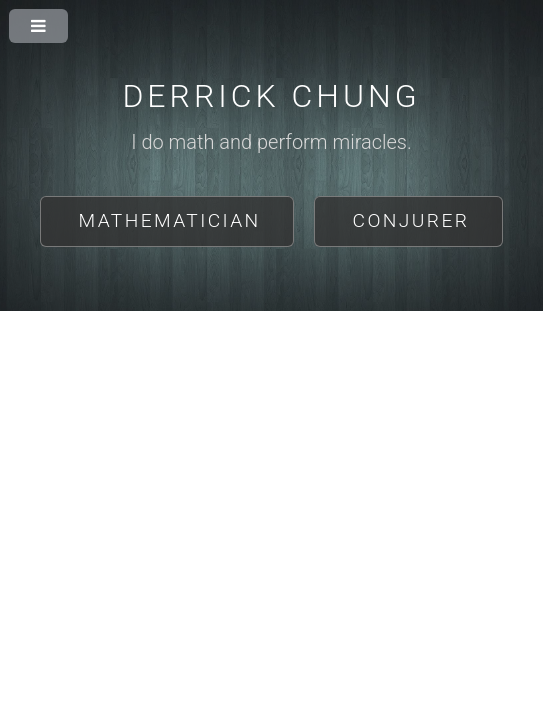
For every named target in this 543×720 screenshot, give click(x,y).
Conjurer (411, 220)
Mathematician (170, 220)
